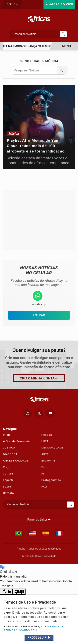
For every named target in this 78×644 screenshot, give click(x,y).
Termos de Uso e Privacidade (39, 556)
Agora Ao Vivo (59, 5)
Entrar (12, 4)
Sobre (7, 487)
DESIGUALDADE (52, 447)
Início (7, 435)
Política (47, 435)
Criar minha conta (39, 378)
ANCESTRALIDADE (16, 460)
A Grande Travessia (16, 441)
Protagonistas (51, 480)
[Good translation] (6, 592)
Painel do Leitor (39, 520)
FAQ (44, 487)
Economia (48, 460)
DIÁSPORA (10, 454)
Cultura (8, 473)
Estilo (45, 467)
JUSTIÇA (9, 447)
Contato (8, 493)
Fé (43, 473)
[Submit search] (63, 34)
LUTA (45, 441)
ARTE (45, 454)
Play (6, 467)
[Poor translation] (19, 592)
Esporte (8, 480)
